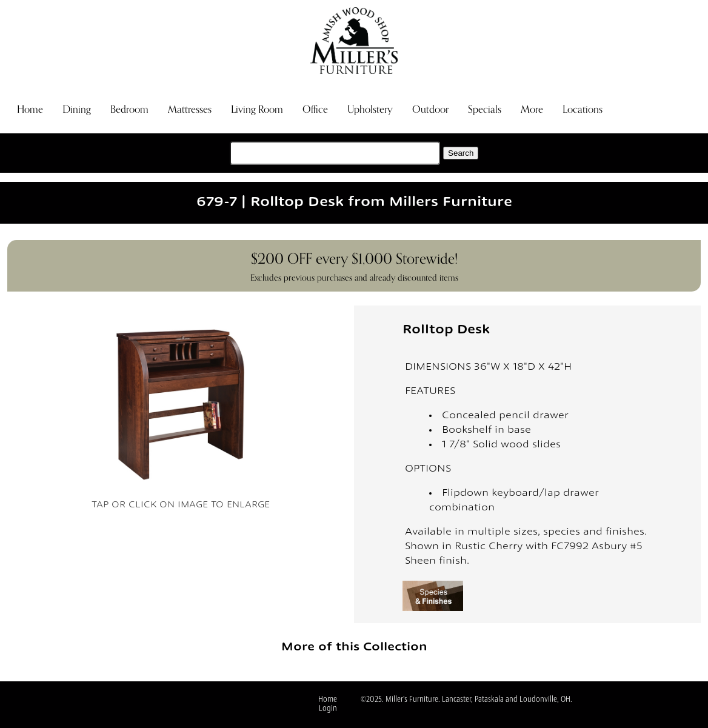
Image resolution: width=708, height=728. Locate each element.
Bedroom (129, 109)
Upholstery (370, 109)
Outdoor (430, 109)
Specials (485, 109)
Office (315, 109)
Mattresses (190, 109)
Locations (583, 109)
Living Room (257, 109)
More (532, 109)
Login (328, 709)
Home (30, 109)
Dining (77, 109)
